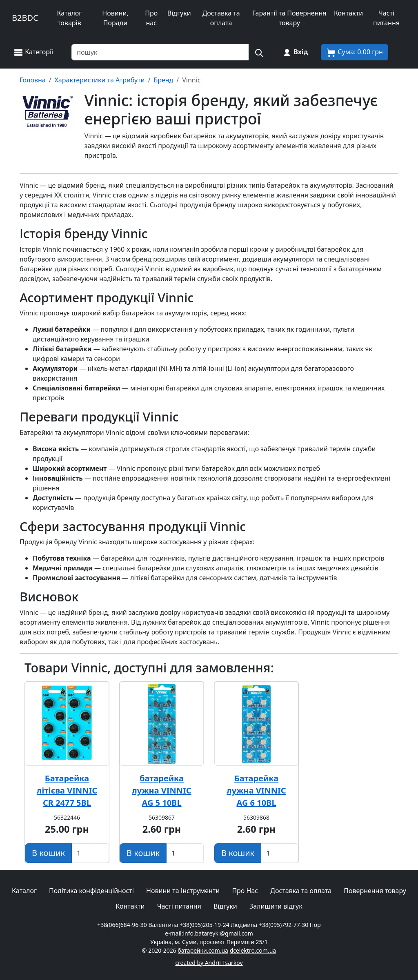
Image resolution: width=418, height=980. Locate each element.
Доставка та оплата (221, 18)
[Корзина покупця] (355, 52)
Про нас (151, 18)
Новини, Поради (115, 18)
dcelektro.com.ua (253, 950)
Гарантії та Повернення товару (289, 18)
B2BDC (25, 18)
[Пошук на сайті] (259, 52)
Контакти (348, 13)
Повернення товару (375, 891)
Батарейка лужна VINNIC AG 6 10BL (256, 790)
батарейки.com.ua (203, 950)
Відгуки (179, 13)
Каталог (24, 891)
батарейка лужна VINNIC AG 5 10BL (161, 790)
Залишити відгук (276, 906)
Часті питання (386, 18)
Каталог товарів (69, 18)
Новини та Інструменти (183, 891)
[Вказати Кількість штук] (90, 853)
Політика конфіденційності (91, 891)
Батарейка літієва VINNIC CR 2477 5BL (67, 790)
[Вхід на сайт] (295, 52)
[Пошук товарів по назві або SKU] (160, 52)
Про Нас (245, 891)
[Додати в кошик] (48, 853)
